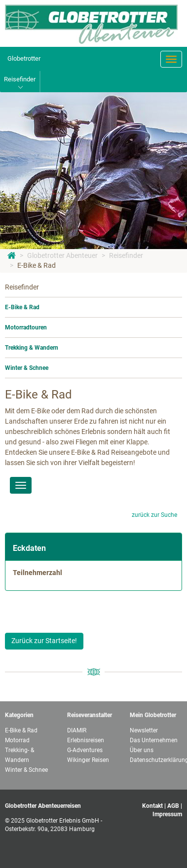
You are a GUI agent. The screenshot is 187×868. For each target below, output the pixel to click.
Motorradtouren (26, 327)
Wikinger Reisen (88, 760)
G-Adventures (85, 750)
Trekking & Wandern (32, 348)
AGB (173, 806)
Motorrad (17, 740)
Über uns (142, 750)
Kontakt (152, 806)
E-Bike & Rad (37, 265)
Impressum (167, 814)
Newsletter (144, 730)
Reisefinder (126, 255)
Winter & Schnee (27, 368)
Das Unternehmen (154, 740)
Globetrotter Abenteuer (62, 255)
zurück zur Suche (154, 515)
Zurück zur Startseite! (44, 641)
